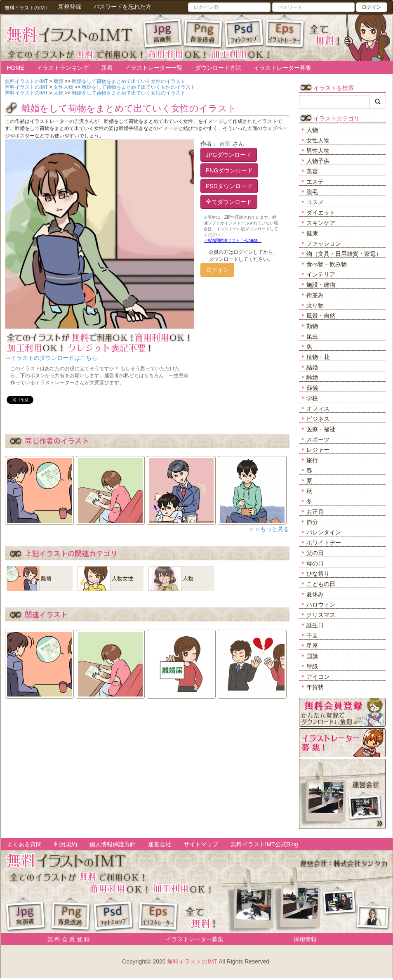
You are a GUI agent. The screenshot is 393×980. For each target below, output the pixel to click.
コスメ (315, 202)
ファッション (324, 243)
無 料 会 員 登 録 (66, 939)
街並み (315, 295)
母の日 (315, 563)
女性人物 (318, 140)
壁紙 (312, 666)
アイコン (318, 677)
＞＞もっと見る (269, 529)
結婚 (312, 367)
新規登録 (70, 7)
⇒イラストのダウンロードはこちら (51, 358)
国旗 (312, 656)
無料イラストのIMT (192, 961)
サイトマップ (201, 844)
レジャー (318, 450)
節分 (312, 522)
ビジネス (318, 419)
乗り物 (315, 305)
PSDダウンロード (229, 186)
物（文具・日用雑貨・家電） (344, 254)
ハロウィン (321, 605)
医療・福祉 (321, 429)
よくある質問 (24, 844)
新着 (107, 68)
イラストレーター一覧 (154, 68)
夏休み (315, 594)
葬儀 (312, 388)
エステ (315, 182)
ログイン (372, 7)
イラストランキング (63, 68)
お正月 (315, 512)
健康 (312, 233)
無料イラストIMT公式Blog (264, 844)
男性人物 (318, 151)
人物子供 (318, 161)
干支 (312, 635)
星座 (312, 646)
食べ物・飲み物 (327, 264)
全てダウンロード (229, 202)
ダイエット (321, 213)
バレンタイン (324, 532)
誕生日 (315, 625)
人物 (312, 130)
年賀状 (315, 687)
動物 (312, 326)
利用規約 (66, 844)
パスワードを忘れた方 (122, 7)
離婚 (312, 378)
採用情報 (305, 939)
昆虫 (312, 336)
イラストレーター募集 (282, 68)
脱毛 (312, 192)
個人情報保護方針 (113, 844)
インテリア (321, 274)
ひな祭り (318, 574)
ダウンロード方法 (218, 68)
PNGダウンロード (229, 170)
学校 (312, 398)
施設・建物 (321, 285)
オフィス (318, 409)
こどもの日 (321, 584)
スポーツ (318, 439)
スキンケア (321, 223)
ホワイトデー (324, 543)
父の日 (315, 553)
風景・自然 (321, 316)
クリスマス (321, 615)
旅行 (312, 460)
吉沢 (225, 144)
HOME (16, 68)
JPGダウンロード (229, 155)
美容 (312, 171)
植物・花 (318, 357)
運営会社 (160, 844)
